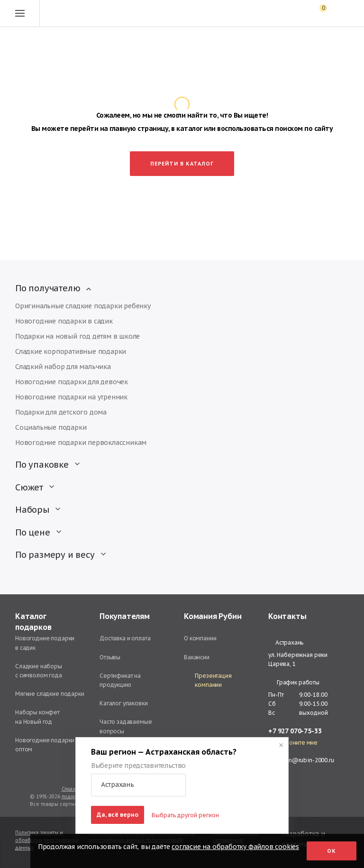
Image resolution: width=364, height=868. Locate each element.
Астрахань (286, 643)
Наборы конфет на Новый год (37, 717)
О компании (200, 638)
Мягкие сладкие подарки (50, 694)
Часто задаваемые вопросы (126, 726)
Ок (332, 851)
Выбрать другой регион (185, 815)
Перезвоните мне (293, 743)
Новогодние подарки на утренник (71, 397)
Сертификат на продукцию (120, 680)
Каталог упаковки (124, 703)
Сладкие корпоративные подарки (71, 351)
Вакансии (197, 657)
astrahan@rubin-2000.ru (301, 760)
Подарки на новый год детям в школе (77, 336)
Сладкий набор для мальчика (63, 367)
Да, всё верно (118, 815)
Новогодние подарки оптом (45, 745)
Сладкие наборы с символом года (39, 671)
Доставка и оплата (125, 638)
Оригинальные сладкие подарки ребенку (83, 306)
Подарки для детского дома (61, 412)
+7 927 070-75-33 (295, 731)
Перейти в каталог (182, 164)
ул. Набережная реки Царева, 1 (298, 659)
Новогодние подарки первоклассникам (81, 443)
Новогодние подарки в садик (64, 321)
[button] (138, 785)
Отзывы (110, 657)
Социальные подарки (51, 427)
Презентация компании (208, 680)
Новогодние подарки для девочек (72, 382)
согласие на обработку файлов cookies (235, 847)
